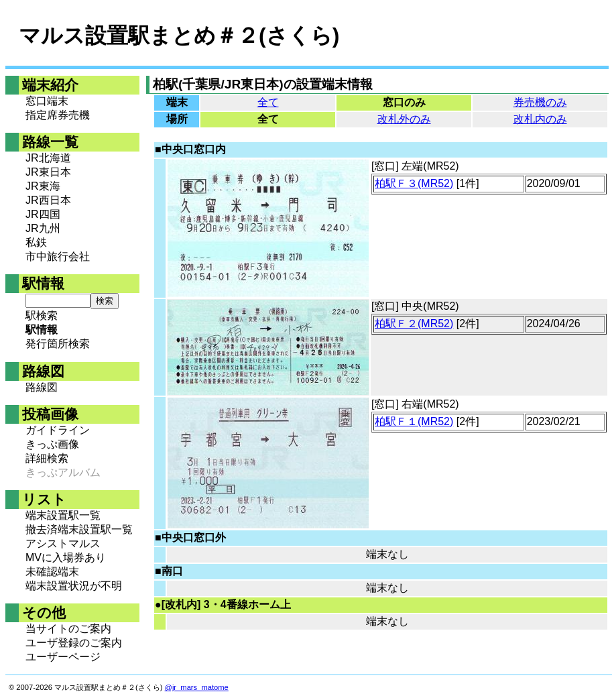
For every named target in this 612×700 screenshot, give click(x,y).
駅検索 (42, 315)
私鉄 (36, 242)
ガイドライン (58, 430)
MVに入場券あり (66, 558)
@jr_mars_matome (197, 687)
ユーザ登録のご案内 (74, 643)
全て (268, 102)
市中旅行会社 (58, 256)
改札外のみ (404, 119)
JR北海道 (48, 158)
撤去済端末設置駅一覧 (79, 529)
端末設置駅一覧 (63, 515)
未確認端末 (52, 572)
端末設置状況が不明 (74, 586)
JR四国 (43, 214)
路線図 (42, 387)
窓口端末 (47, 101)
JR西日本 (48, 200)
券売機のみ (540, 102)
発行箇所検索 (58, 344)
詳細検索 (47, 458)
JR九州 (43, 228)
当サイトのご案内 (68, 629)
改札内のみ (540, 119)
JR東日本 (48, 172)
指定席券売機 (58, 115)
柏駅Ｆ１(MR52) (414, 421)
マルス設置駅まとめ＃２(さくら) (179, 36)
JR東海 (43, 186)
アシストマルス (63, 543)
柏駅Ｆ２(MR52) (414, 324)
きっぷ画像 (52, 444)
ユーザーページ (63, 657)
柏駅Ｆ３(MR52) (414, 183)
